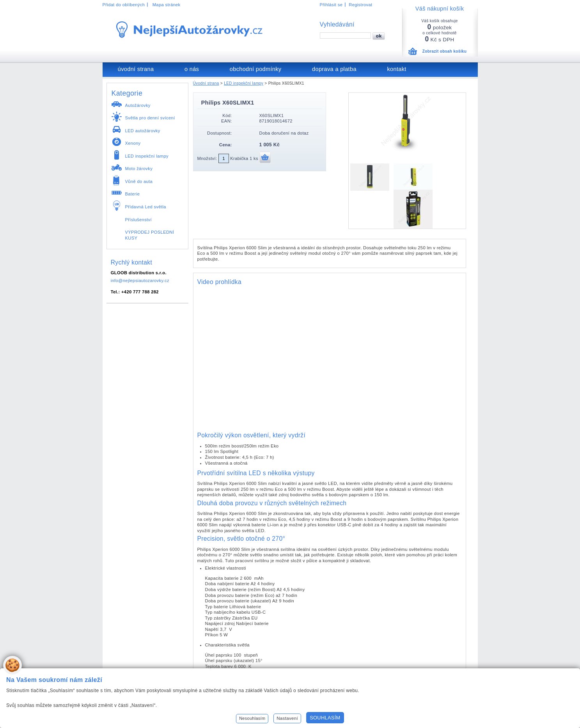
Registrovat (360, 5)
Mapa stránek (167, 5)
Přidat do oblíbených (124, 5)
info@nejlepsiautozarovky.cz (140, 281)
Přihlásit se (331, 5)
